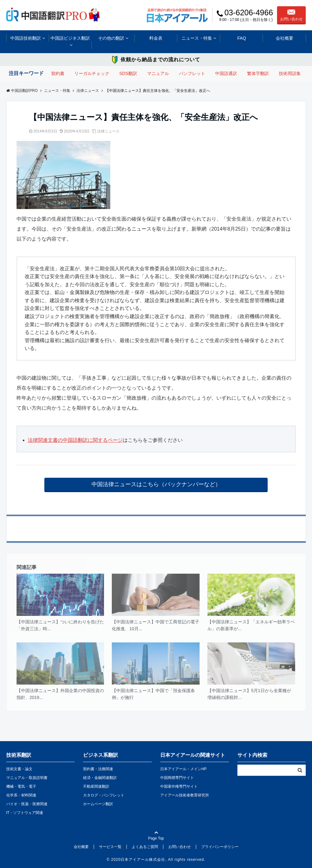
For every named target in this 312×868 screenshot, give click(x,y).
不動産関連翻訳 (96, 786)
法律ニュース (108, 131)
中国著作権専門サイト (179, 786)
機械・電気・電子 (21, 786)
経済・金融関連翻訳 (100, 778)
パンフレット (192, 73)
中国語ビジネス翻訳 (70, 38)
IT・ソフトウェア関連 (25, 813)
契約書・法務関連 (98, 769)
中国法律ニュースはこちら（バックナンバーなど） (156, 484)
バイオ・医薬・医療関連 (27, 804)
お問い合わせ (291, 15)
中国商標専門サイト (177, 778)
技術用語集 (290, 73)
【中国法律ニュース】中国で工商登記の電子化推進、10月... (156, 625)
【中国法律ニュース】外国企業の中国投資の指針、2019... (60, 694)
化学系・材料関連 (21, 795)
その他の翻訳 (111, 38)
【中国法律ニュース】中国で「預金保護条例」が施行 (153, 694)
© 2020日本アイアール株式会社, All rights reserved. (156, 860)
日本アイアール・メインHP (183, 769)
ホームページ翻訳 (98, 804)
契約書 (58, 73)
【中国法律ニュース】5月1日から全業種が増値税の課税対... (249, 694)
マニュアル (158, 73)
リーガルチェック (92, 73)
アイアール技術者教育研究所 (185, 795)
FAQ (242, 38)
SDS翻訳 (128, 73)
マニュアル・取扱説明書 (27, 778)
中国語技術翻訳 (26, 38)
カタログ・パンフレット (104, 795)
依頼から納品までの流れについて (160, 60)
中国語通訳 (226, 73)
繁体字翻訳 (258, 73)
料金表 (156, 38)
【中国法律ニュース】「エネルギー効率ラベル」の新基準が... (251, 625)
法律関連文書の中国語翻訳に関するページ (75, 440)
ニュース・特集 (197, 38)
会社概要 (285, 38)
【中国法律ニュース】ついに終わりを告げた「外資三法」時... (60, 625)
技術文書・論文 (19, 769)
